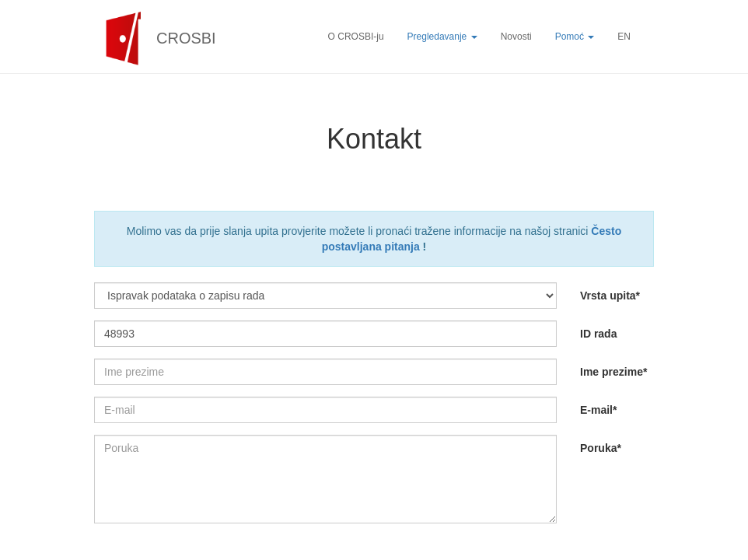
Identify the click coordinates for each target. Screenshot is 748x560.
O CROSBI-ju (356, 37)
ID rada (598, 334)
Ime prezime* (613, 372)
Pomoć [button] (575, 37)
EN (624, 37)
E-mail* (598, 410)
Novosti (516, 37)
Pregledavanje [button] (442, 37)
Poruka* (601, 448)
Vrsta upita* (610, 296)
